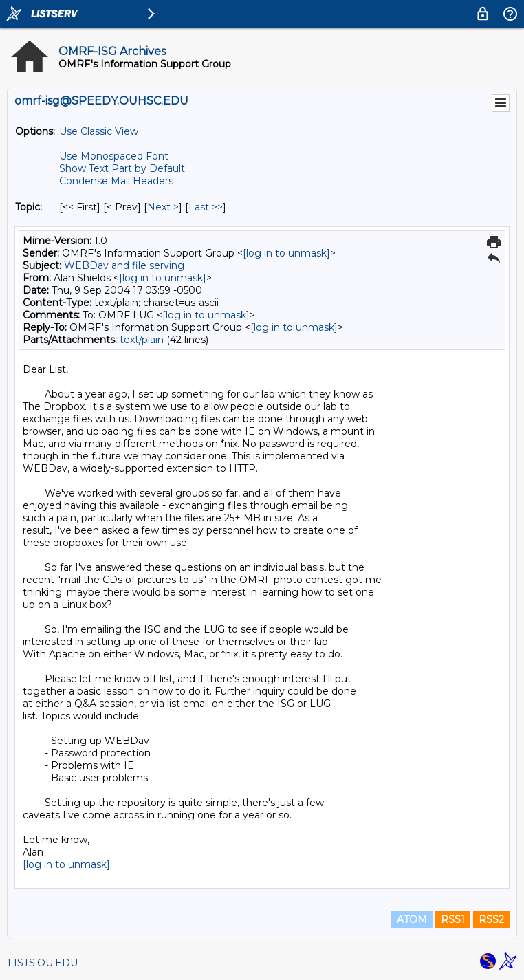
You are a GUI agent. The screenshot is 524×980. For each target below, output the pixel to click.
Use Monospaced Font (114, 156)
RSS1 (453, 919)
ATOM (412, 919)
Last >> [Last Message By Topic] (206, 207)
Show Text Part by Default (122, 168)
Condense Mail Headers (116, 181)
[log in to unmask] (286, 253)
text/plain (142, 340)
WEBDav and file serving (124, 265)
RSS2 (491, 919)
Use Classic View (99, 131)
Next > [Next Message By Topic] (163, 207)
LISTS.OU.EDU (43, 963)
